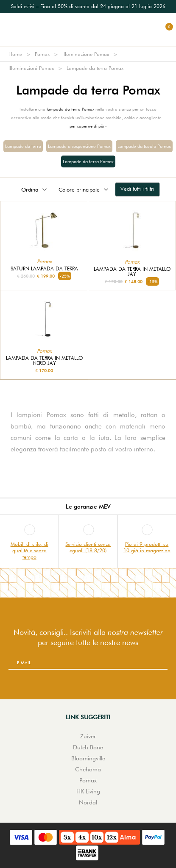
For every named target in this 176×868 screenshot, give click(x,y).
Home (15, 54)
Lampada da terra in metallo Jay (132, 272)
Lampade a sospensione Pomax (79, 146)
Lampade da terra (23, 146)
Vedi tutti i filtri (137, 189)
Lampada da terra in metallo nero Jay (44, 361)
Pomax (42, 54)
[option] (88, 6)
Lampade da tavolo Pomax (144, 146)
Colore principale (84, 189)
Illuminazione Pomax (86, 54)
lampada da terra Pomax (70, 109)
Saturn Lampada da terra (44, 269)
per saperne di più (87, 126)
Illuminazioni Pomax (31, 68)
